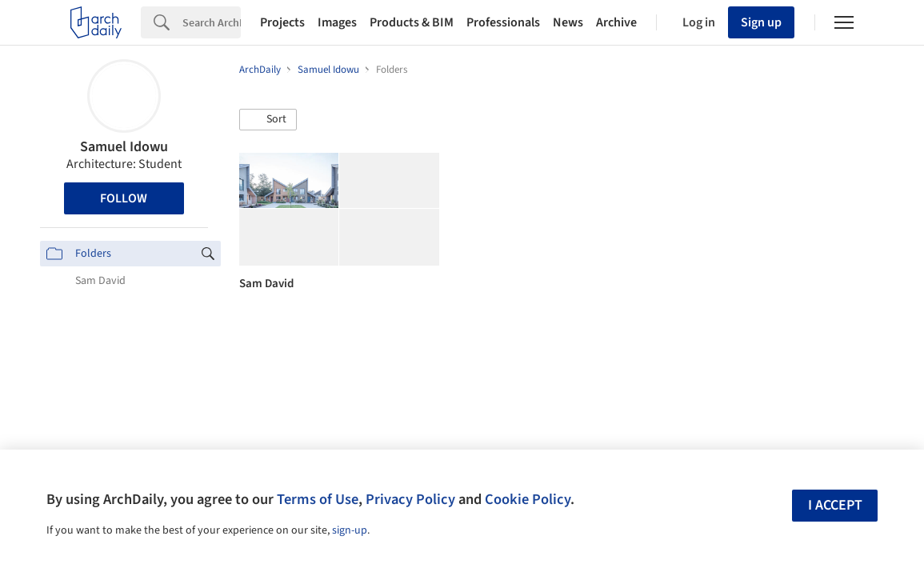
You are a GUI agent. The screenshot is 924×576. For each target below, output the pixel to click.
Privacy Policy (410, 499)
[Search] (212, 22)
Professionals (503, 22)
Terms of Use (318, 499)
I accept (835, 505)
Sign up (761, 22)
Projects (282, 22)
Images (337, 22)
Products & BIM (412, 22)
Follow (124, 198)
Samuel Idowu (124, 147)
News (568, 22)
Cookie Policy (528, 499)
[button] (268, 120)
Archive (616, 22)
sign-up (350, 530)
